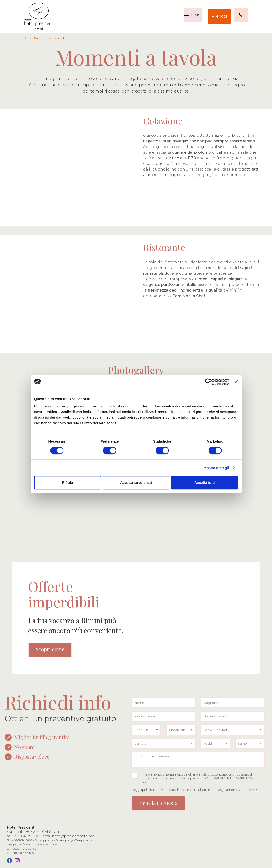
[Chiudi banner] (236, 382)
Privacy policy (44, 841)
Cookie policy (64, 841)
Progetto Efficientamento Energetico (32, 845)
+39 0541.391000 (26, 836)
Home (28, 38)
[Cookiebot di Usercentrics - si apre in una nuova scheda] (209, 382)
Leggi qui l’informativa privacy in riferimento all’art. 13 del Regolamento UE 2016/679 (194, 790)
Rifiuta (68, 483)
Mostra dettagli (216, 468)
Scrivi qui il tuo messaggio (198, 760)
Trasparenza (84, 841)
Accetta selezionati (136, 483)
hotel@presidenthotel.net (73, 836)
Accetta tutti (205, 483)
